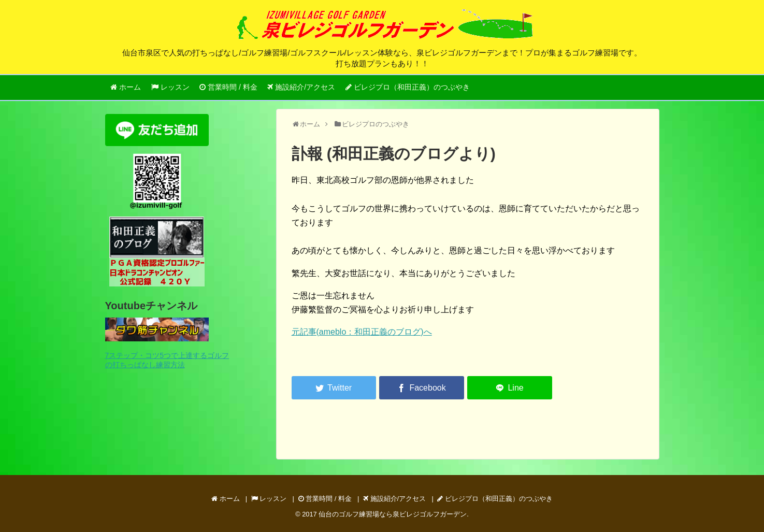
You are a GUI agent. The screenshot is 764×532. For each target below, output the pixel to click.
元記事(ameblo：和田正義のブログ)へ (362, 332)
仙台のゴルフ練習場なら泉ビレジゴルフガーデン (393, 514)
